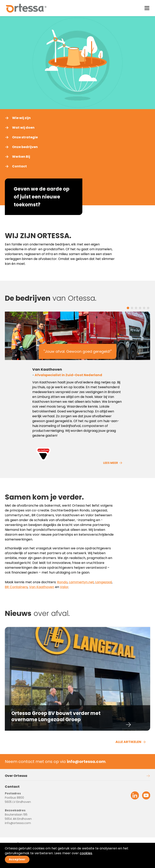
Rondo (62, 582)
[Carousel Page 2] (132, 308)
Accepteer (17, 859)
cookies (86, 853)
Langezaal (104, 582)
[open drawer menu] (147, 8)
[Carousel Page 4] (140, 308)
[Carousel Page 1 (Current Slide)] (128, 308)
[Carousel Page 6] (148, 308)
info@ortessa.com (18, 823)
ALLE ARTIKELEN (131, 742)
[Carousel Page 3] (136, 308)
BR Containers (16, 587)
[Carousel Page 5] (144, 308)
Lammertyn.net (81, 582)
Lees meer (113, 463)
